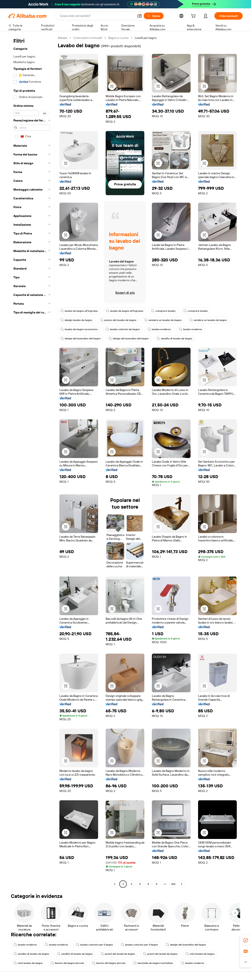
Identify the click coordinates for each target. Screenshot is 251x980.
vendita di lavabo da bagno (174, 339)
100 (173, 884)
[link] (246, 940)
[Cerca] (154, 16)
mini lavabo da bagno (200, 954)
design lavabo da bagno (76, 320)
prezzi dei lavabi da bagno (118, 954)
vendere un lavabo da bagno (163, 320)
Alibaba (62, 38)
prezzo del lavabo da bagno (118, 320)
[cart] (194, 17)
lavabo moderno (159, 329)
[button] (140, 16)
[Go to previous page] (115, 884)
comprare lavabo (163, 311)
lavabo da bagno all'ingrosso (79, 311)
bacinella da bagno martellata (153, 963)
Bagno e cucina (118, 38)
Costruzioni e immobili (88, 38)
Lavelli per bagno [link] (146, 38)
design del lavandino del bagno (81, 339)
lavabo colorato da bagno (123, 329)
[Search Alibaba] (97, 16)
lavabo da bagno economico (79, 329)
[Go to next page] (182, 884)
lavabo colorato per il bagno (94, 945)
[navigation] (32, 461)
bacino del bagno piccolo (67, 963)
